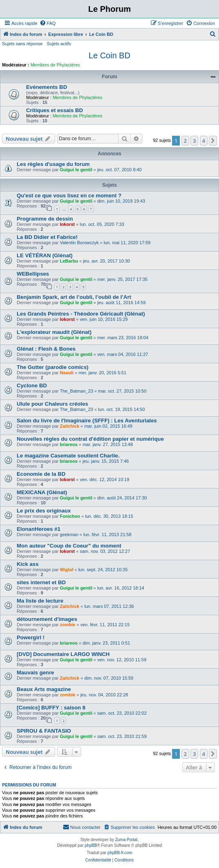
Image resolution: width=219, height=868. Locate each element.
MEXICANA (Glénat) (42, 492)
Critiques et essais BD (54, 110)
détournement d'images (47, 619)
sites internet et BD (41, 582)
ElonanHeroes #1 (39, 529)
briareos (69, 444)
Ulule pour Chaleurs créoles (52, 404)
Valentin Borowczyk (79, 243)
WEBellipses (33, 274)
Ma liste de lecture (40, 601)
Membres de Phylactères (55, 65)
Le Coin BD (109, 55)
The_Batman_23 (76, 391)
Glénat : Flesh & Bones (46, 349)
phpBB (91, 845)
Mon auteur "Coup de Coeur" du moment (69, 546)
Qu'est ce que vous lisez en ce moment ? (69, 195)
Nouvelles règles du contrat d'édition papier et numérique (90, 439)
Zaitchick (70, 426)
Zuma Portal (126, 840)
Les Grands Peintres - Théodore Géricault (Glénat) (81, 314)
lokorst (67, 224)
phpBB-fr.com (120, 853)
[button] (213, 141)
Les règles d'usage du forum (53, 164)
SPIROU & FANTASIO (44, 731)
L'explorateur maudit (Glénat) (54, 332)
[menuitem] (48, 23)
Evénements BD (46, 87)
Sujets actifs (59, 44)
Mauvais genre (35, 673)
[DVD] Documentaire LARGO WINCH (63, 654)
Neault (67, 373)
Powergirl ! (31, 637)
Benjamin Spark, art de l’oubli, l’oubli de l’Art (74, 297)
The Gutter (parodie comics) (53, 367)
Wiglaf (67, 570)
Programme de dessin (45, 219)
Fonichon (70, 516)
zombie (68, 625)
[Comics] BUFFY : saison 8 (51, 708)
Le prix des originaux (44, 511)
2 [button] (185, 141)
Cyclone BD (32, 385)
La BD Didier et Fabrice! (47, 237)
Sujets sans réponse (22, 44)
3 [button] (194, 141)
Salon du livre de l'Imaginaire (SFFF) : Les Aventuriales (87, 421)
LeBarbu (69, 261)
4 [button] (204, 141)
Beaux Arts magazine (44, 689)
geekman (69, 534)
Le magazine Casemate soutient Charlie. (68, 456)
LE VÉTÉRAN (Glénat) (45, 255)
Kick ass (28, 564)
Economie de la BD (41, 474)
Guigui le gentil (76, 170)
